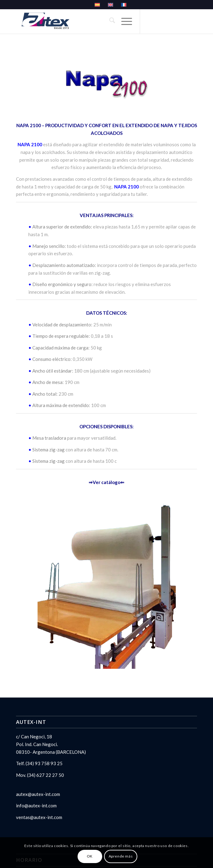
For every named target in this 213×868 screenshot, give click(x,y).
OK (90, 856)
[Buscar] (109, 21)
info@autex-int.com (36, 805)
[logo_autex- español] (88, 21)
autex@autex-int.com (38, 794)
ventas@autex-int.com (39, 817)
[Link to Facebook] (183, 38)
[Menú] (124, 21)
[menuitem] (109, 21)
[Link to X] (154, 38)
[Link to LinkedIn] (164, 38)
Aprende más (121, 856)
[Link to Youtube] (174, 38)
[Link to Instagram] (144, 38)
